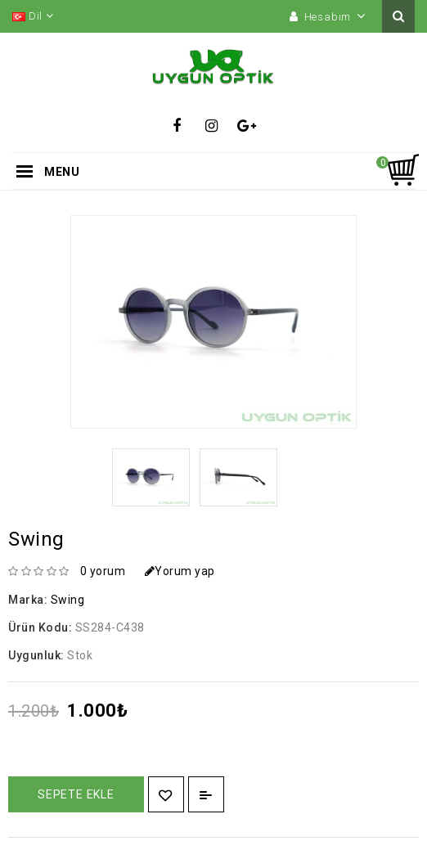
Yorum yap (180, 571)
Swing (68, 600)
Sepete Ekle (76, 794)
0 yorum (103, 571)
